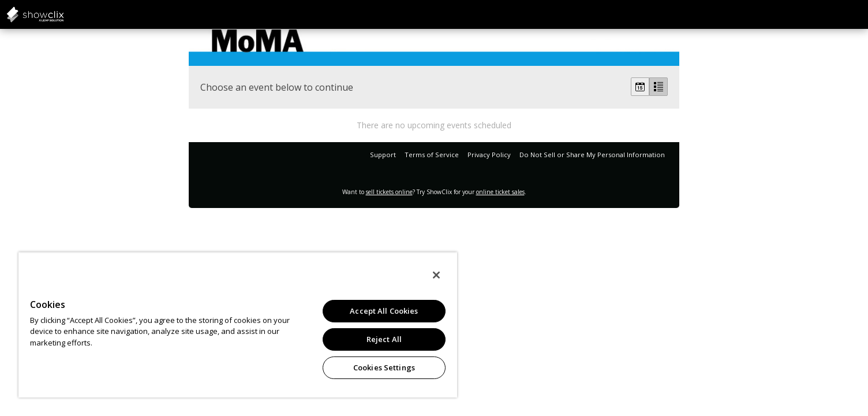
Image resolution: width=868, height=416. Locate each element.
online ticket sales (500, 192)
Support (383, 155)
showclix (63, 14)
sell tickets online (389, 192)
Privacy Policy (489, 155)
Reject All (384, 339)
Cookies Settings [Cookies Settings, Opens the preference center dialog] (384, 367)
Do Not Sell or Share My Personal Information (592, 155)
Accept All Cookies (384, 311)
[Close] (436, 275)
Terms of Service (432, 155)
